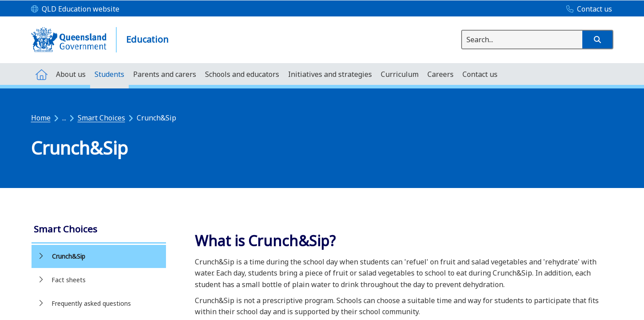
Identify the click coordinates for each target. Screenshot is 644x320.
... (64, 118)
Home (41, 118)
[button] (597, 40)
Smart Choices (101, 118)
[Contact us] (587, 9)
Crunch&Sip (69, 256)
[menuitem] (41, 74)
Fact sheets (69, 280)
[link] (99, 230)
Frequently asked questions (91, 303)
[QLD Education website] (75, 9)
